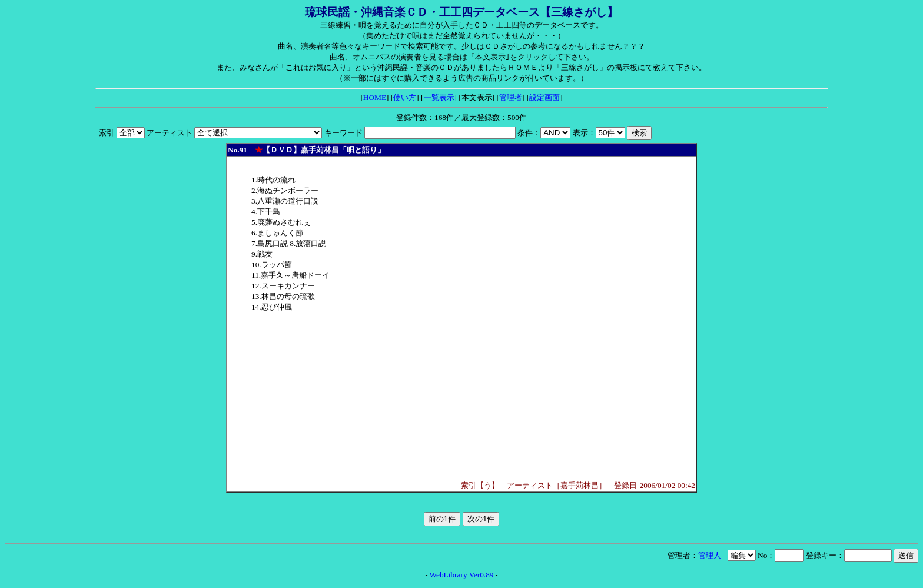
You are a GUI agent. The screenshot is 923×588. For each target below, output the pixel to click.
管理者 (511, 97)
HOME (375, 97)
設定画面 (544, 97)
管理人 (710, 555)
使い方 (405, 97)
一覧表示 (439, 97)
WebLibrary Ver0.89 (462, 575)
